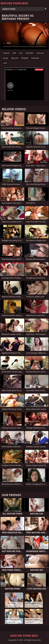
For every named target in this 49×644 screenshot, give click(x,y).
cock (5, 63)
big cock (15, 58)
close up (40, 53)
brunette (30, 53)
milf (14, 53)
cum (21, 53)
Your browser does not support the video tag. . (24, 36)
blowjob (25, 58)
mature (6, 53)
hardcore (35, 58)
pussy (6, 58)
